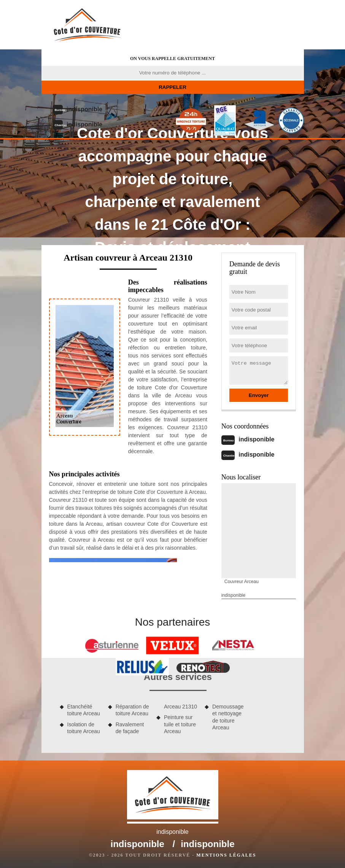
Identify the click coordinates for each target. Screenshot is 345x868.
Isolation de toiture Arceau (84, 728)
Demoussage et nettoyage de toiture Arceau (228, 717)
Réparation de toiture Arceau (132, 710)
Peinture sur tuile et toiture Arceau (180, 724)
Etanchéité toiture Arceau (84, 710)
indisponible (84, 109)
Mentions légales (226, 855)
